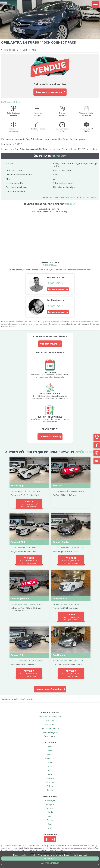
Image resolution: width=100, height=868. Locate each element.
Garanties (50, 720)
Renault (50, 808)
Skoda (50, 812)
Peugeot (50, 804)
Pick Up (50, 786)
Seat (50, 824)
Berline (50, 755)
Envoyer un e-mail (57, 289)
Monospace (50, 758)
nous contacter (92, 197)
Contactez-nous (49, 437)
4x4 (50, 766)
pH (55, 736)
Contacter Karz (49, 344)
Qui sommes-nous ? (50, 728)
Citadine (50, 747)
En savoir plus (50, 859)
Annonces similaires (49, 92)
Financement (50, 724)
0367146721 (54, 283)
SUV (50, 751)
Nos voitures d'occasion (49, 689)
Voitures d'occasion (10, 50)
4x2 (50, 770)
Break (50, 762)
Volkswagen (50, 800)
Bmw (50, 828)
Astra (34, 50)
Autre (50, 774)
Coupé (50, 790)
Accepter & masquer (50, 863)
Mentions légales (50, 732)
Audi (50, 816)
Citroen (50, 820)
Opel (25, 50)
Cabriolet (50, 778)
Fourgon (50, 782)
